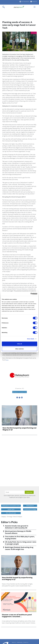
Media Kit (35, 2)
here (7, 360)
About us (14, 642)
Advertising (20, 642)
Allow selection (19, 349)
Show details (31, 339)
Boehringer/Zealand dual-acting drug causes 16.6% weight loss (19, 548)
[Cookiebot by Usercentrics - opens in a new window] (30, 294)
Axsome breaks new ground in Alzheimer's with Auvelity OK (17, 527)
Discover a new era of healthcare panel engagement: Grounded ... (17, 616)
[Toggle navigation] (4, 7)
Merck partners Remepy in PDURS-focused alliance (18, 532)
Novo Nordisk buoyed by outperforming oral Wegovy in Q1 (19, 429)
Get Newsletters (25, 2)
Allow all (19, 344)
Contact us (26, 642)
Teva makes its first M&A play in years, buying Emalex (20, 538)
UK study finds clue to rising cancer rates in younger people (21, 543)
